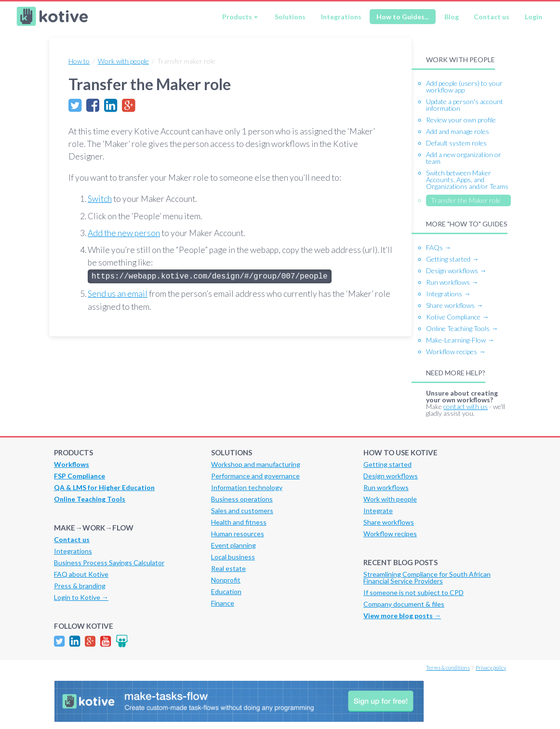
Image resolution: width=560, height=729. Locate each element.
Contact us (492, 17)
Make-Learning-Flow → (460, 340)
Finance (223, 603)
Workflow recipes (390, 534)
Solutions (290, 17)
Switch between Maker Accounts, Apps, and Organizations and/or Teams (467, 179)
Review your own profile (461, 120)
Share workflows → (454, 305)
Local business (233, 557)
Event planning (233, 545)
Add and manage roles (458, 131)
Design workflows (391, 476)
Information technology (247, 487)
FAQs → (439, 247)
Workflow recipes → (456, 351)
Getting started (387, 464)
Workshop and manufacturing (256, 464)
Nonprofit (226, 580)
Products (237, 17)
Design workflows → (456, 271)
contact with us (466, 406)
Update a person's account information (465, 105)
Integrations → (448, 294)
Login (533, 17)
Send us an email (118, 294)
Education (226, 591)
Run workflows (386, 487)
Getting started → (452, 259)
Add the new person (124, 233)
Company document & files (404, 604)
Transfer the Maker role (466, 200)
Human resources (238, 534)
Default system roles (456, 143)
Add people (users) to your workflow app (464, 86)
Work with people (123, 61)
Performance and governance (255, 476)
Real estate (228, 568)
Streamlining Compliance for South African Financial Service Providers (427, 577)
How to (79, 61)
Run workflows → (452, 282)
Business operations (242, 499)
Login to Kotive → (81, 597)
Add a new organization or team (464, 158)
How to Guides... (403, 17)
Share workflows (389, 522)
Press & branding (80, 586)
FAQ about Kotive (81, 574)
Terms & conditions (448, 668)
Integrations (341, 17)
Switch (100, 199)
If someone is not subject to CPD (413, 592)
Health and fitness (239, 522)
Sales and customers (242, 510)
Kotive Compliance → (457, 317)
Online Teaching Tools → (462, 328)
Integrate (378, 510)
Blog (452, 17)
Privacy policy (491, 668)
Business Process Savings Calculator (109, 563)
